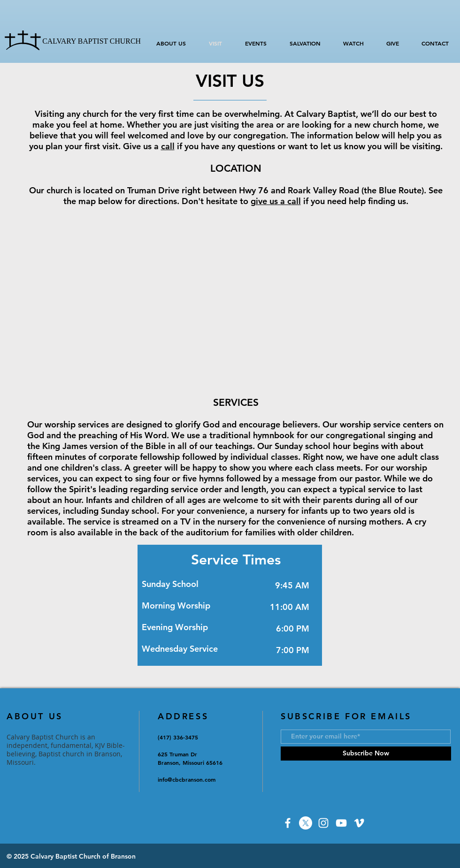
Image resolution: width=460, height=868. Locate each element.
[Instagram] (323, 823)
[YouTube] (341, 823)
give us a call (276, 201)
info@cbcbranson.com (187, 779)
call (168, 146)
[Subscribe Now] (366, 754)
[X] (306, 823)
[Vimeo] (359, 823)
